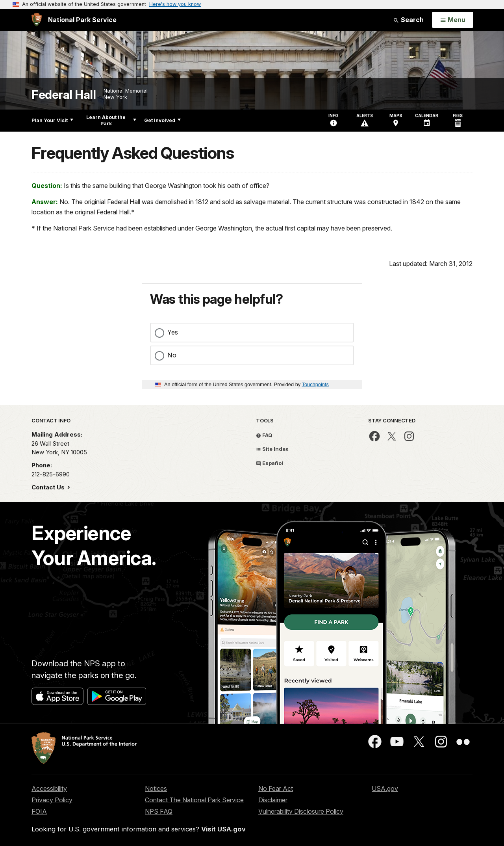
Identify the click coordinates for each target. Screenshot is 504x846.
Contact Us (49, 487)
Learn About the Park (111, 120)
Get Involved (162, 120)
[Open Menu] (453, 20)
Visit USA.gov (223, 829)
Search (408, 20)
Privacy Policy (52, 800)
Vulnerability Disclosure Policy (301, 811)
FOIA (39, 811)
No (172, 355)
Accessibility (49, 788)
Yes (173, 332)
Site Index (272, 449)
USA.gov (385, 788)
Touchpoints (315, 384)
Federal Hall (64, 95)
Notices (156, 788)
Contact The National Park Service (194, 800)
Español (270, 463)
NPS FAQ (159, 811)
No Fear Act (276, 788)
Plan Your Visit (52, 120)
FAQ (264, 435)
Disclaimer (273, 800)
